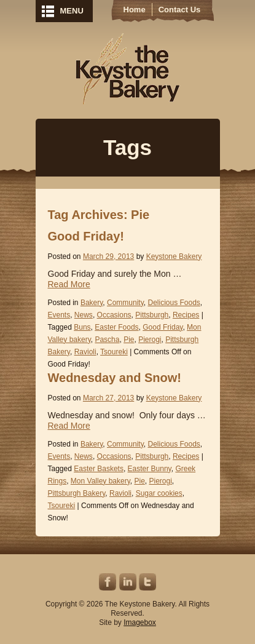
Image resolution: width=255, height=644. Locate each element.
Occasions (114, 315)
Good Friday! (86, 236)
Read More (69, 284)
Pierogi (150, 340)
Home (135, 10)
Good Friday (163, 327)
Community (125, 303)
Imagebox (140, 622)
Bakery (92, 303)
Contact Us (180, 10)
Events (59, 315)
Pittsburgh (152, 315)
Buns (82, 327)
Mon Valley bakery (100, 481)
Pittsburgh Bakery (77, 493)
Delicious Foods (174, 303)
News (84, 315)
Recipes (186, 315)
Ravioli (85, 352)
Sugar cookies (159, 493)
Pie (129, 340)
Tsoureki (114, 352)
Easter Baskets (99, 469)
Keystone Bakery (127, 69)
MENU (72, 11)
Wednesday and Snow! (115, 378)
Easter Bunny (150, 469)
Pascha (107, 340)
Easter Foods (116, 327)
